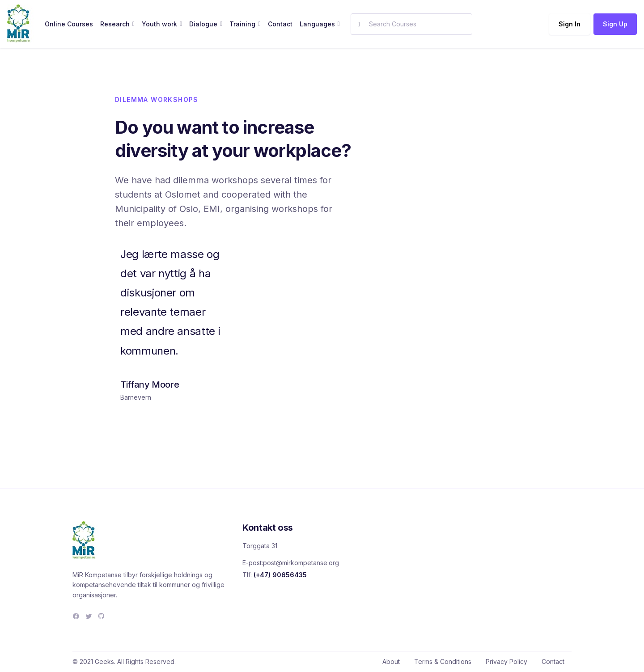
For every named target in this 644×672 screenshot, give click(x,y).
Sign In (570, 24)
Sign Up (615, 24)
